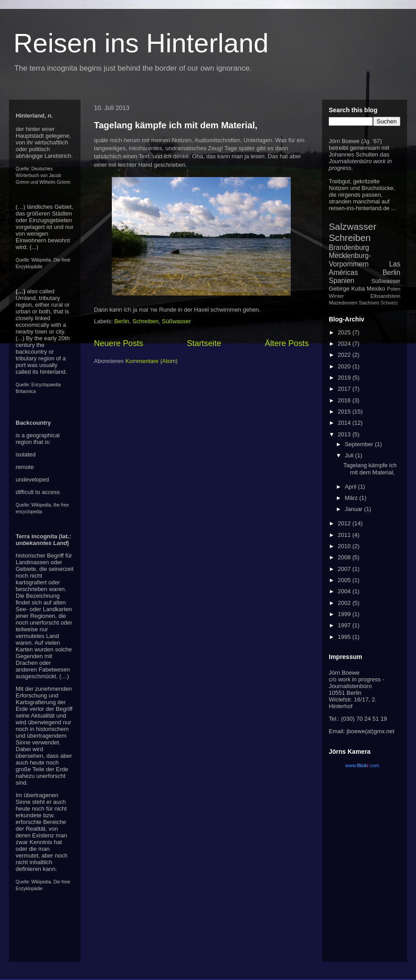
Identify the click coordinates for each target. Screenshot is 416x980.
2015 (345, 412)
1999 (345, 614)
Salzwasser (352, 226)
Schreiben (146, 321)
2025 (345, 332)
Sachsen (369, 302)
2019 (345, 378)
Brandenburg (349, 247)
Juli (350, 455)
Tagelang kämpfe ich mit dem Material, (176, 125)
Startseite (204, 343)
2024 (345, 344)
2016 (345, 400)
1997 (345, 625)
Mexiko (376, 289)
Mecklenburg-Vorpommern (350, 260)
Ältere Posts (287, 343)
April (352, 487)
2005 (345, 580)
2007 (345, 569)
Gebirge (339, 289)
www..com (362, 765)
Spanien (342, 281)
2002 (345, 603)
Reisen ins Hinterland (141, 43)
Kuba (358, 289)
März (352, 498)
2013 (345, 434)
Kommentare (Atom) (151, 361)
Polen (394, 289)
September (360, 444)
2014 (345, 423)
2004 (345, 591)
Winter (336, 296)
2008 (345, 557)
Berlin (122, 321)
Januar (354, 509)
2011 (345, 535)
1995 (345, 637)
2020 (345, 366)
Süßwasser (176, 321)
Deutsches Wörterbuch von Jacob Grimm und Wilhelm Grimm (43, 175)
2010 (345, 546)
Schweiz (389, 303)
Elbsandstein (385, 296)
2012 (345, 523)
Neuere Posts (119, 343)
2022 (345, 355)
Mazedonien (343, 302)
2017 (345, 389)
